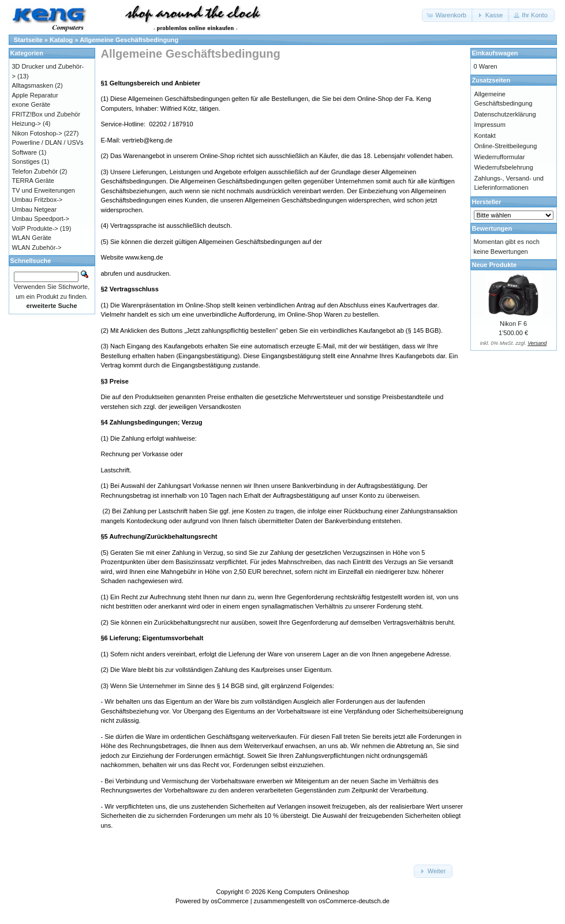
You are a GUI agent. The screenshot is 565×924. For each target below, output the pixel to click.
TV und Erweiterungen (44, 190)
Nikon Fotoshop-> (37, 133)
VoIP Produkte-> (35, 228)
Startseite (28, 40)
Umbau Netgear (35, 209)
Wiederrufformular (500, 157)
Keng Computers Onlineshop (308, 892)
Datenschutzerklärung (505, 114)
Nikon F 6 (513, 324)
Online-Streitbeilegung (506, 146)
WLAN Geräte (32, 238)
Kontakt (485, 136)
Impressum (490, 125)
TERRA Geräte (33, 181)
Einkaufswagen (495, 53)
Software (25, 152)
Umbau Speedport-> (41, 219)
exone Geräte (31, 104)
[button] (448, 15)
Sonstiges (26, 161)
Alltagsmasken (33, 85)
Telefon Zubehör (35, 171)
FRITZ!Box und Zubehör (46, 114)
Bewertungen (492, 228)
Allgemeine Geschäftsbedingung (129, 40)
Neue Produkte (495, 265)
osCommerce (229, 901)
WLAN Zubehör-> (37, 247)
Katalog (61, 40)
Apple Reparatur (35, 95)
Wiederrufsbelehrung (504, 167)
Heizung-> (27, 123)
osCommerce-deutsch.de (354, 901)
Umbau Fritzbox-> (38, 200)
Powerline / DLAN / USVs (48, 142)
